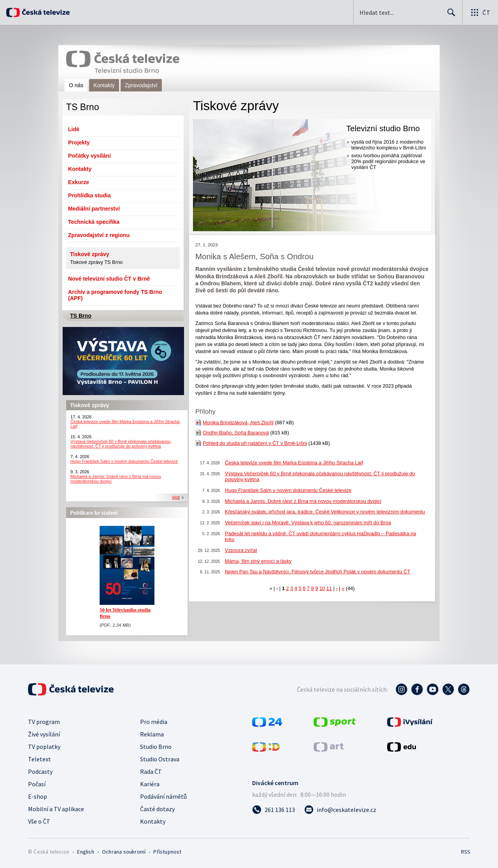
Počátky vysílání (89, 156)
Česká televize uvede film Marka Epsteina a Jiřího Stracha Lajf (294, 463)
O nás (76, 85)
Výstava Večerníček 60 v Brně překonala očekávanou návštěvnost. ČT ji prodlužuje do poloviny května (121, 444)
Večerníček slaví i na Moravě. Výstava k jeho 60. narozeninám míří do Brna (308, 523)
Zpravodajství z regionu (99, 235)
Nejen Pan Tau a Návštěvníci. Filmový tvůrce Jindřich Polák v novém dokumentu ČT (317, 572)
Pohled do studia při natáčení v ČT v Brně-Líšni (255, 443)
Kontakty (104, 85)
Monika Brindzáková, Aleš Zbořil (238, 423)
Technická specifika (94, 222)
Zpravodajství (141, 85)
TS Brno (81, 316)
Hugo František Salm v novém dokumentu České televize (124, 461)
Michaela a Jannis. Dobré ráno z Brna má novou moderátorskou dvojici (303, 501)
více (176, 497)
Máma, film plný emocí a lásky (258, 561)
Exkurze (79, 182)
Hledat (449, 16)
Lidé (74, 129)
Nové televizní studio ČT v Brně (109, 279)
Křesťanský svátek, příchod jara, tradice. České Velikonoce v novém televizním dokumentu (325, 512)
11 (329, 588)
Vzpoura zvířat (241, 550)
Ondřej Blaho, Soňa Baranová (236, 433)
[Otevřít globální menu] (480, 12)
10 (322, 588)
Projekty (79, 142)
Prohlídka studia (89, 195)
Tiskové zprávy (90, 254)
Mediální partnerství (94, 209)
